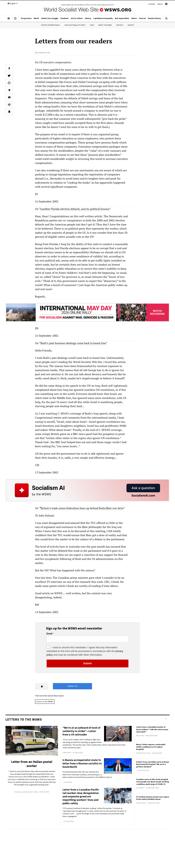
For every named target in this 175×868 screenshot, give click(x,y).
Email (49, 634)
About (160, 4)
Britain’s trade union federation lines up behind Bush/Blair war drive (82, 508)
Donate (131, 25)
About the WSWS (105, 25)
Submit (88, 663)
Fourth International (51, 25)
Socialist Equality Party (75, 25)
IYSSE (92, 25)
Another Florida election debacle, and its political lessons (75, 209)
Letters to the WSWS (45, 702)
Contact (152, 4)
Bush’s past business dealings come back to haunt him (73, 343)
